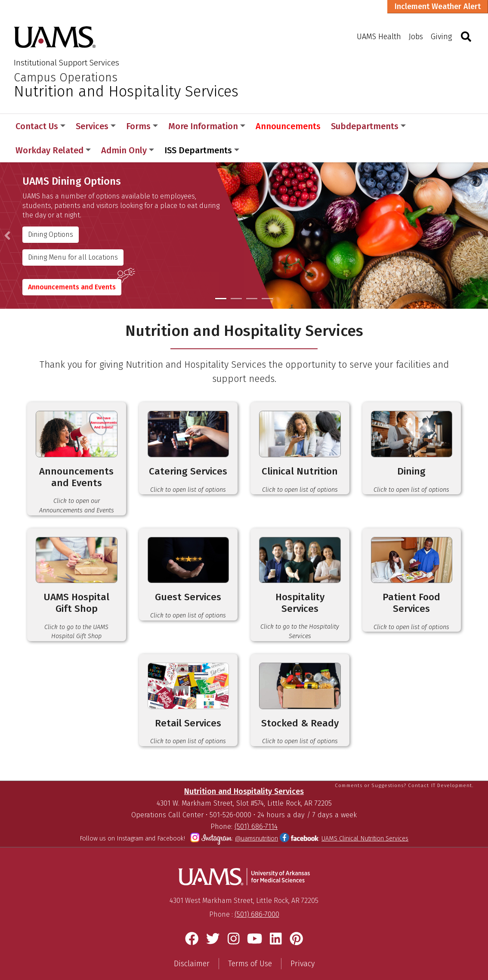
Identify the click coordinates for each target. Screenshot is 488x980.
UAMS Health (379, 37)
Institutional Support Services (66, 63)
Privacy (303, 948)
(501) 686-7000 (257, 899)
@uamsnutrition (256, 823)
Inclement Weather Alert (438, 6)
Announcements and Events (72, 263)
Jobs (416, 37)
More (431, 126)
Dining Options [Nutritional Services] (51, 210)
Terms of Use (250, 948)
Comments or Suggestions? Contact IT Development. (404, 769)
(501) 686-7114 (256, 811)
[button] (7, 211)
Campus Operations (66, 78)
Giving (441, 37)
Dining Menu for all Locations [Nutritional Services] (73, 233)
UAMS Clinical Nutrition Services (365, 823)
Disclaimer (192, 948)
